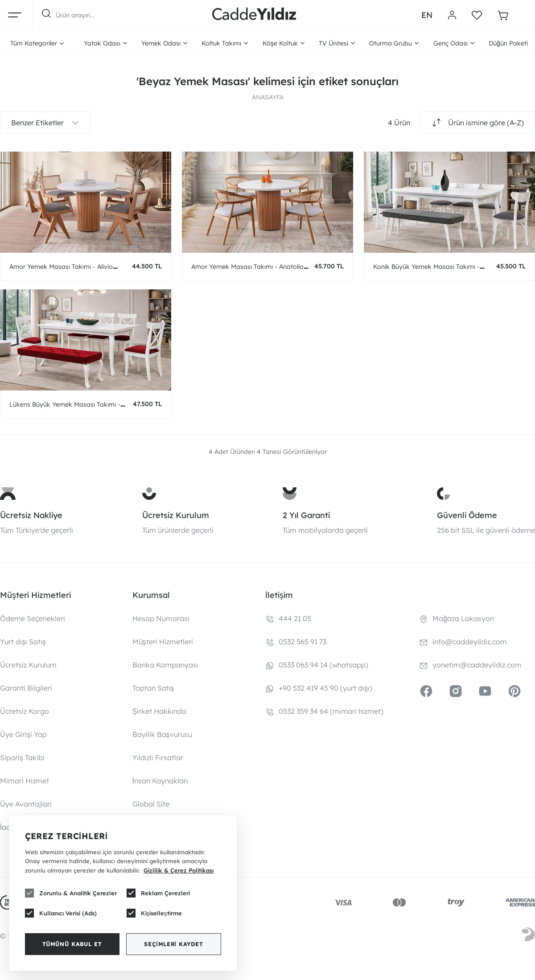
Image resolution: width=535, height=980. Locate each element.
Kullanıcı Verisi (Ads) (61, 913)
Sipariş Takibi (22, 758)
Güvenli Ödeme (467, 515)
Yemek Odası (164, 43)
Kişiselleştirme (154, 913)
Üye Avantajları (26, 804)
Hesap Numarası (161, 618)
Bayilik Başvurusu (162, 734)
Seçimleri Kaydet (173, 944)
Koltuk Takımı (225, 43)
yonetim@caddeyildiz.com (477, 665)
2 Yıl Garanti (306, 515)
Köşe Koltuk (284, 43)
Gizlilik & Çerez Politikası (179, 870)
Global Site (151, 804)
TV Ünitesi (337, 43)
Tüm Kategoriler (37, 43)
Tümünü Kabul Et (72, 944)
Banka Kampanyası (165, 665)
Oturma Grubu (394, 43)
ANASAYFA (268, 97)
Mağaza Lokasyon (463, 618)
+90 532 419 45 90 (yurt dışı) (325, 688)
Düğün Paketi (508, 43)
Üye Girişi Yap (23, 734)
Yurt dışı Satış (23, 642)
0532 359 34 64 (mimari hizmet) (331, 711)
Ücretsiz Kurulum (176, 515)
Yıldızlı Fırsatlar (158, 758)
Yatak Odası (105, 43)
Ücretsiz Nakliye (31, 515)
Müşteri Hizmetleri (163, 642)
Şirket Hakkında (160, 711)
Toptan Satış (153, 688)
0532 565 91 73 (302, 642)
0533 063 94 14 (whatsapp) (323, 665)
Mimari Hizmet (25, 781)
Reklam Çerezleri (158, 893)
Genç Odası (454, 43)
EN (427, 15)
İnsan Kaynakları (160, 781)
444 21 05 (295, 618)
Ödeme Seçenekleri (33, 618)
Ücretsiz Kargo (25, 711)
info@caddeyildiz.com (470, 642)
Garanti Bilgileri (26, 688)
